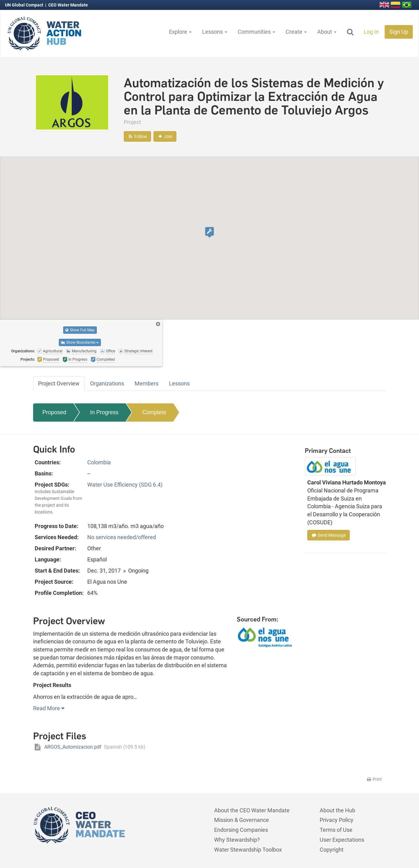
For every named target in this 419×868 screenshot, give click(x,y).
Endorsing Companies (241, 830)
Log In (371, 32)
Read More (49, 708)
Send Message (328, 535)
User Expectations (342, 840)
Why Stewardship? (237, 840)
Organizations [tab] (107, 383)
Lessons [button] (215, 32)
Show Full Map (80, 330)
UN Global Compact (25, 5)
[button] (209, 232)
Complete (154, 412)
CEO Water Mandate (68, 5)
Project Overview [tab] (59, 383)
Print (374, 779)
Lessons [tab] (179, 383)
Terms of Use (336, 830)
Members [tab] (147, 383)
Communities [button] (256, 32)
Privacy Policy (337, 820)
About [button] (327, 32)
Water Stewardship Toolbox (248, 850)
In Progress (104, 412)
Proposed (54, 412)
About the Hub (337, 810)
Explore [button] (180, 32)
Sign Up (399, 32)
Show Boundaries (80, 342)
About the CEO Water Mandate (252, 810)
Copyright (332, 850)
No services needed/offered (122, 537)
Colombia (99, 462)
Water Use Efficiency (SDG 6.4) (125, 485)
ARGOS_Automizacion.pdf (89, 747)
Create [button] (296, 32)
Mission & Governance (242, 820)
